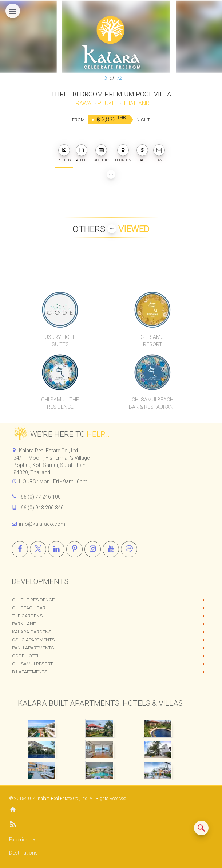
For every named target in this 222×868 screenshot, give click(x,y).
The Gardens (27, 616)
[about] (82, 150)
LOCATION (123, 153)
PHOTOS (64, 153)
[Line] (129, 549)
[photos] (64, 150)
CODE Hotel (26, 656)
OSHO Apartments (33, 640)
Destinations (23, 853)
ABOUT (82, 153)
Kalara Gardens (32, 632)
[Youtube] (111, 549)
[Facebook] (20, 549)
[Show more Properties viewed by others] (112, 229)
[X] (38, 549)
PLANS (159, 153)
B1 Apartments (30, 672)
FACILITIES (101, 153)
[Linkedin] (56, 549)
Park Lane (24, 624)
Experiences (23, 840)
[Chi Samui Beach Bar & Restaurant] (152, 372)
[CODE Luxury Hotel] (60, 309)
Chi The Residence (33, 600)
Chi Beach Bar (29, 608)
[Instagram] (93, 549)
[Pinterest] (74, 549)
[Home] (111, 810)
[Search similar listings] (201, 828)
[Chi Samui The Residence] (60, 372)
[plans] (159, 150)
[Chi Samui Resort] (152, 309)
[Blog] (111, 826)
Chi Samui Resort (32, 664)
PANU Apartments (33, 648)
